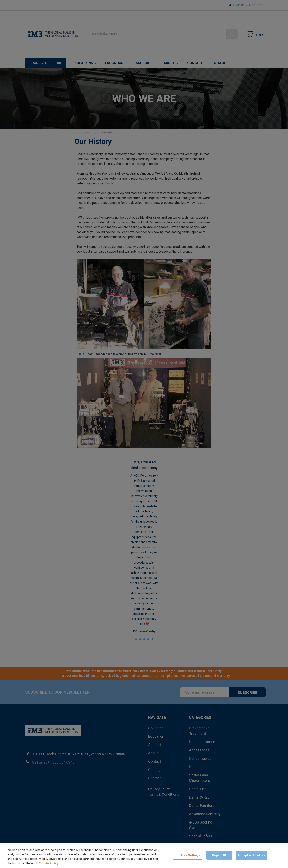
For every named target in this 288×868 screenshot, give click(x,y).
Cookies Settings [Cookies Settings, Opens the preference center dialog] (188, 858)
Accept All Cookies (252, 858)
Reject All (219, 858)
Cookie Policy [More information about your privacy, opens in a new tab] (49, 866)
